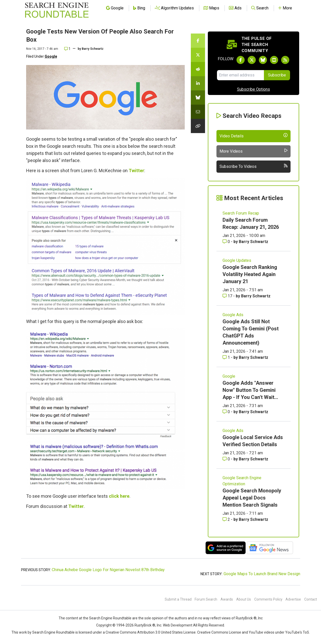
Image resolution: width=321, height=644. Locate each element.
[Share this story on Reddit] (198, 69)
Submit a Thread (178, 599)
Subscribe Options (254, 89)
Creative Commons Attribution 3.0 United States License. (151, 632)
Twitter (136, 171)
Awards (227, 599)
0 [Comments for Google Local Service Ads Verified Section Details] (227, 459)
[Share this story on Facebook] (198, 41)
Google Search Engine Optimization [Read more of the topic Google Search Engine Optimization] (242, 481)
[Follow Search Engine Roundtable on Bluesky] (263, 60)
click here (119, 496)
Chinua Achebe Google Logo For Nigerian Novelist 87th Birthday (108, 570)
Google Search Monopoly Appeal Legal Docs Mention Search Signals (252, 498)
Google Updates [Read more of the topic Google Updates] (237, 260)
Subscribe (277, 75)
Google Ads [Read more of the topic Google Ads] (233, 315)
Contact (311, 599)
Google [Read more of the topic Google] (229, 376)
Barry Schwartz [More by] (93, 49)
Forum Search (206, 599)
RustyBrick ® (145, 625)
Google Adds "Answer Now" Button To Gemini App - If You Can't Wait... (250, 390)
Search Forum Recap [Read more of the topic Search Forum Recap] (241, 213)
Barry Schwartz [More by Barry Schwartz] (254, 242)
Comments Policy (268, 599)
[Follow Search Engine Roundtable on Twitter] (252, 60)
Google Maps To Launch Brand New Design (262, 574)
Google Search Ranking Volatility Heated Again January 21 (250, 274)
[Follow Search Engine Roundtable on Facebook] (241, 60)
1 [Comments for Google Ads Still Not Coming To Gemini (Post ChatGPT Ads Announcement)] (227, 357)
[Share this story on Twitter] (198, 55)
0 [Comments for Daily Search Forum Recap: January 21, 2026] (227, 242)
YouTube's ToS (297, 632)
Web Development (178, 625)
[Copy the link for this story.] (198, 126)
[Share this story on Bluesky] (198, 98)
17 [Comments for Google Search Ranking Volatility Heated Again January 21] (228, 296)
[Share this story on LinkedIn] (198, 83)
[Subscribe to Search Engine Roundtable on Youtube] (274, 60)
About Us (244, 599)
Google (51, 56)
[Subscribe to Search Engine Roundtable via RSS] (285, 60)
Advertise (293, 599)
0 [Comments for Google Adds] (227, 412)
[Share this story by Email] (198, 112)
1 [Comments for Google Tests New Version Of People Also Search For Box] (67, 49)
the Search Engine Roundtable (108, 618)
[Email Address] (240, 75)
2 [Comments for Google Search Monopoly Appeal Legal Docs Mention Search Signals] (227, 519)
